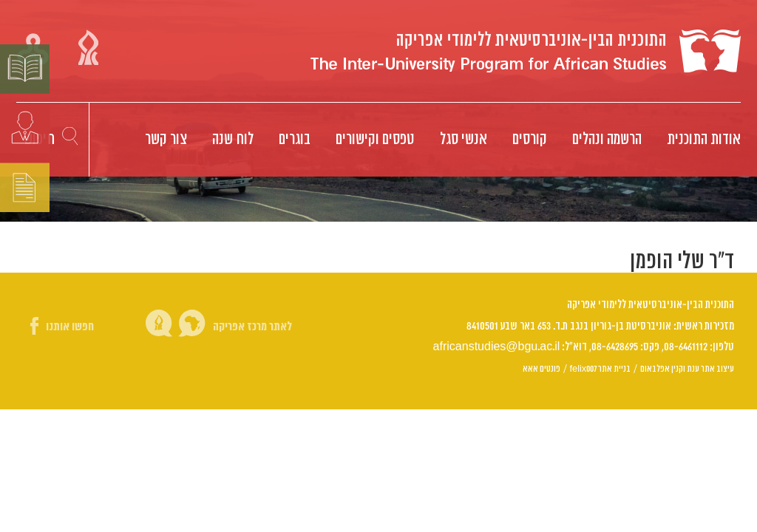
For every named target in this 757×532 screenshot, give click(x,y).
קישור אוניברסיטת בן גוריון (88, 47)
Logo (526, 51)
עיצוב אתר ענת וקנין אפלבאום (687, 369)
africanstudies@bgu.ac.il (497, 347)
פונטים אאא (542, 369)
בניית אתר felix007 (601, 369)
